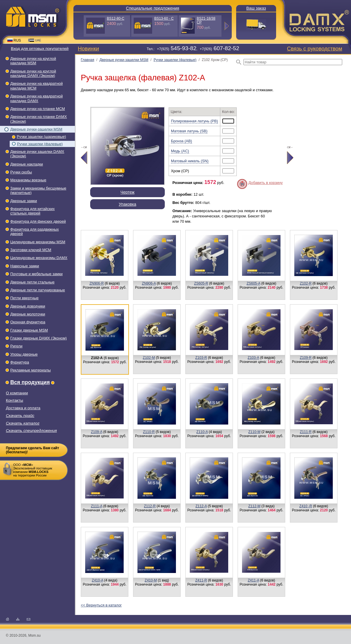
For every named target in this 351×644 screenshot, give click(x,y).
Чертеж (127, 192)
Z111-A (96, 506)
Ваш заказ (256, 8)
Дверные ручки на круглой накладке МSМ (33, 61)
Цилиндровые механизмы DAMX (39, 258)
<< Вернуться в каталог (101, 605)
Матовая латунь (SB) (189, 131)
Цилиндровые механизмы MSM (38, 242)
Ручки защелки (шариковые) (41, 137)
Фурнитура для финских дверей (38, 221)
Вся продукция (30, 382)
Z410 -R (306, 506)
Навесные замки (25, 266)
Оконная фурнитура (28, 322)
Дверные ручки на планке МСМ (38, 109)
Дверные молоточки (28, 314)
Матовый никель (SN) (190, 161)
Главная (88, 60)
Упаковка (127, 204)
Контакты (15, 400)
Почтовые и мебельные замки (36, 274)
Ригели (16, 346)
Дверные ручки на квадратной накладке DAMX (37, 98)
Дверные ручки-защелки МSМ (36, 129)
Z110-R (149, 432)
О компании (17, 393)
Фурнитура (20, 362)
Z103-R (201, 358)
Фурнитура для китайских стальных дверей (32, 211)
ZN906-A (149, 283)
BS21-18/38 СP (206, 20)
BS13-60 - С (164, 18)
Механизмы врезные (28, 180)
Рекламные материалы (31, 370)
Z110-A (202, 432)
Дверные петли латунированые (38, 290)
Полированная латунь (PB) (194, 121)
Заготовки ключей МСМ (31, 250)
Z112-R (150, 506)
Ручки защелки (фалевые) (40, 144)
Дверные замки (24, 201)
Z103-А (253, 358)
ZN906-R (96, 283)
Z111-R (306, 432)
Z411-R (201, 580)
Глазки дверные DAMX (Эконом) (38, 338)
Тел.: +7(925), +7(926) (193, 49)
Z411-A (253, 580)
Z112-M (254, 506)
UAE (35, 40)
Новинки (88, 49)
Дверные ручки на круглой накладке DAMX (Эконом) (33, 73)
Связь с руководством (315, 49)
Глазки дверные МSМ (29, 330)
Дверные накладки (27, 164)
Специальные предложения (153, 8)
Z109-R (306, 358)
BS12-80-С (116, 18)
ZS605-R (201, 283)
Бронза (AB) (182, 141)
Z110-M (254, 432)
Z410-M (151, 580)
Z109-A (96, 432)
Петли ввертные (24, 298)
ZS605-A (253, 283)
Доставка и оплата (23, 408)
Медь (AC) (180, 151)
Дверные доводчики (28, 306)
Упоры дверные (24, 354)
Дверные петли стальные (32, 282)
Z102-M (149, 358)
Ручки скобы (21, 172)
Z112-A (201, 506)
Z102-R (306, 283)
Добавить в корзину (266, 183)
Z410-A (98, 580)
